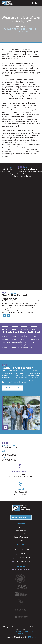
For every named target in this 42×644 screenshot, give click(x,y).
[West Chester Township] (20, 466)
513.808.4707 (9, 460)
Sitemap (8, 631)
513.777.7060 (9, 455)
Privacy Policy (18, 631)
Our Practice (21, 531)
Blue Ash (21, 489)
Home (20, 26)
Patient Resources (21, 537)
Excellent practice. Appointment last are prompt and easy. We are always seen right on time (6, 342)
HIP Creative (32, 637)
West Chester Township (21, 471)
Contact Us (21, 540)
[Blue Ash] (20, 484)
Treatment (21, 534)
